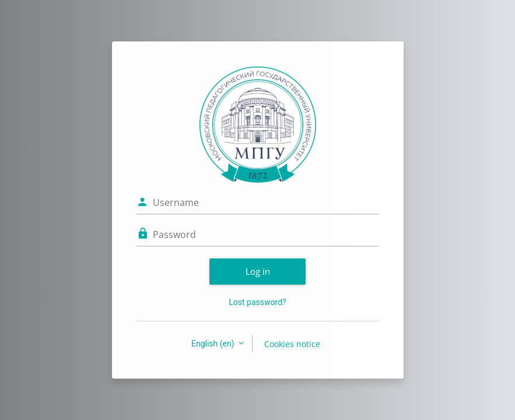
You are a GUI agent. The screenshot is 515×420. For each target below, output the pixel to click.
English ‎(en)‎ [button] (214, 344)
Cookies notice (292, 344)
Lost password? (257, 302)
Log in (258, 271)
